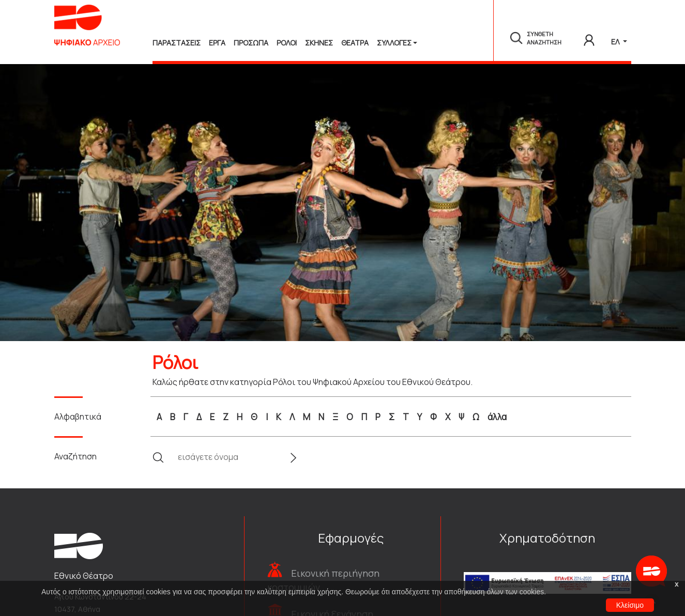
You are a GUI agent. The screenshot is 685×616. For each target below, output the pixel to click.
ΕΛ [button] (616, 42)
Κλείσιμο (630, 605)
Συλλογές (394, 43)
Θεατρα (355, 43)
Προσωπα (251, 43)
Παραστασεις (177, 43)
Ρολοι (287, 43)
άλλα (497, 417)
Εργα (217, 43)
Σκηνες (319, 43)
